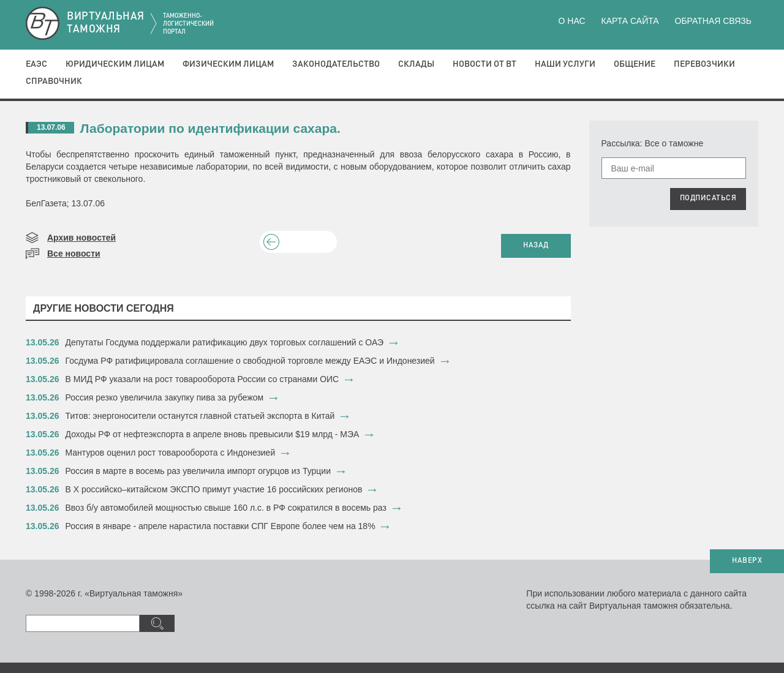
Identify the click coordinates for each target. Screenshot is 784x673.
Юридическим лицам (115, 64)
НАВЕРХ (747, 561)
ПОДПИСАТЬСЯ (708, 198)
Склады (416, 64)
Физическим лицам (228, 64)
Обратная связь (713, 21)
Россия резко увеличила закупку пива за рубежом (165, 397)
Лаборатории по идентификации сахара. (210, 128)
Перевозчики (704, 64)
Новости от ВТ (484, 64)
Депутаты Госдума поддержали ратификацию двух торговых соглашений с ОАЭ (225, 342)
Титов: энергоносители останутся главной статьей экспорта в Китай (200, 416)
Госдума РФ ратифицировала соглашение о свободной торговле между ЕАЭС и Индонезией (250, 361)
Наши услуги (565, 64)
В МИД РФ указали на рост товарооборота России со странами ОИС (202, 379)
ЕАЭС (36, 64)
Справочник (54, 81)
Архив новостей (81, 238)
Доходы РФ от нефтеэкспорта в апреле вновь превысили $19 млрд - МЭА (213, 434)
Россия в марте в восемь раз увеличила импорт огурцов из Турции (198, 471)
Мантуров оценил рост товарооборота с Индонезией (171, 453)
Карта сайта (630, 21)
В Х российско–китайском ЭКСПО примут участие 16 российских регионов (214, 489)
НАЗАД (536, 246)
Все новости (74, 254)
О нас (572, 21)
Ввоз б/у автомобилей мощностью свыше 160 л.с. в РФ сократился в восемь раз (226, 508)
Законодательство (336, 64)
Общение (635, 64)
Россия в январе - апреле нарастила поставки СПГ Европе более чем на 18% (221, 526)
